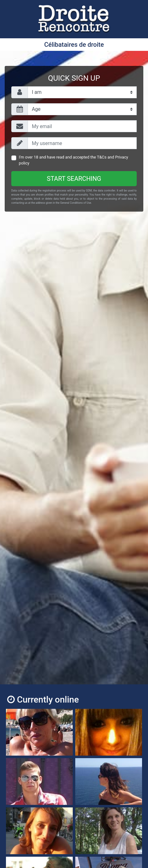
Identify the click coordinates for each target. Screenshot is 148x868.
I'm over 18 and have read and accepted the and (73, 160)
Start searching (74, 179)
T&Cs (102, 157)
